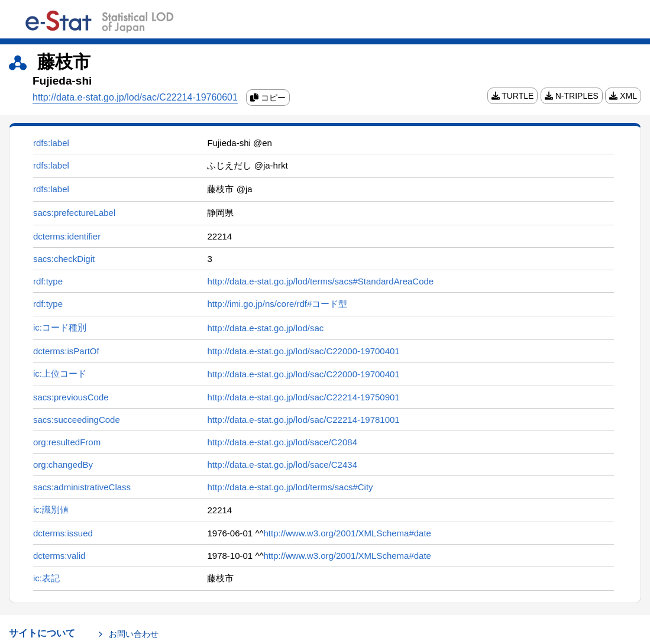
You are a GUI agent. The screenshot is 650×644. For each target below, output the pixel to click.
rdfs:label (51, 143)
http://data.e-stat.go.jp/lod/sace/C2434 (282, 465)
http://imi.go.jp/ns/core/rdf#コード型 (277, 304)
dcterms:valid (59, 556)
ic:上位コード (60, 373)
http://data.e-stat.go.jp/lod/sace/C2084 (282, 442)
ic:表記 (46, 578)
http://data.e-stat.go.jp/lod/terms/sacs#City (290, 487)
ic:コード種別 (60, 327)
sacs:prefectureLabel (74, 213)
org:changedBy (63, 465)
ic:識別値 (51, 509)
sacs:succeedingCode (77, 420)
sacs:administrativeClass (82, 487)
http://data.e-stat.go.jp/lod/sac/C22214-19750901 (303, 397)
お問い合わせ (134, 634)
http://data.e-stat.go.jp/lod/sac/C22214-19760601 (135, 97)
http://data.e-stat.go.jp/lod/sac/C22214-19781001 (303, 420)
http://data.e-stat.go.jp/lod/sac (265, 328)
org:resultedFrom (67, 442)
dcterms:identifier (67, 236)
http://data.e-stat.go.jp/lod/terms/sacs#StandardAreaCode (320, 281)
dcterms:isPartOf (66, 351)
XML (623, 96)
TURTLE (513, 96)
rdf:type (48, 281)
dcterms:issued (63, 533)
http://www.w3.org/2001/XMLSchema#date (347, 533)
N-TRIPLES (572, 96)
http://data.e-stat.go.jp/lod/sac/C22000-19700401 (303, 351)
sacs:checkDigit (64, 259)
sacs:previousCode (71, 397)
